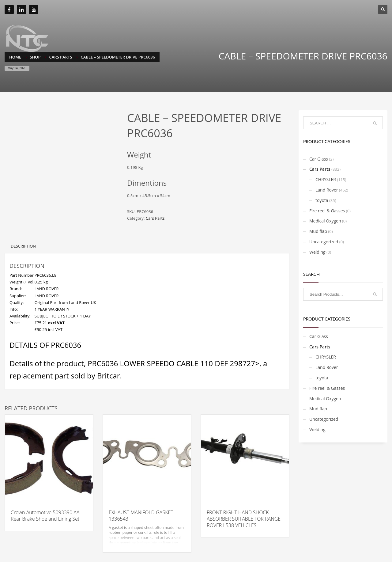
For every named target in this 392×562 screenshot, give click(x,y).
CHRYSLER (326, 179)
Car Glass (319, 159)
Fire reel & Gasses (327, 211)
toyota (322, 200)
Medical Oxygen (325, 221)
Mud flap (318, 231)
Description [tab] (23, 246)
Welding (317, 252)
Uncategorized (324, 242)
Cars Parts (155, 218)
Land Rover (327, 190)
